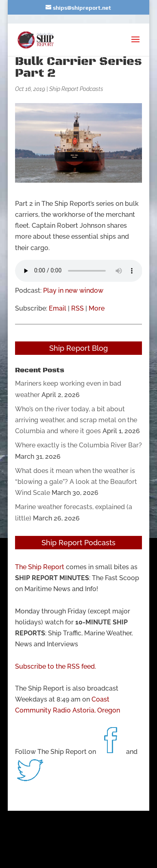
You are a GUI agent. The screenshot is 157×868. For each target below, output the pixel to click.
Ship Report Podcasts (76, 89)
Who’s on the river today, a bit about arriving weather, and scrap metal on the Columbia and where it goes (76, 420)
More (97, 308)
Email (58, 308)
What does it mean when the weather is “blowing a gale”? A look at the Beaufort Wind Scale (76, 482)
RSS (77, 308)
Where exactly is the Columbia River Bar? (78, 445)
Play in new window (73, 290)
